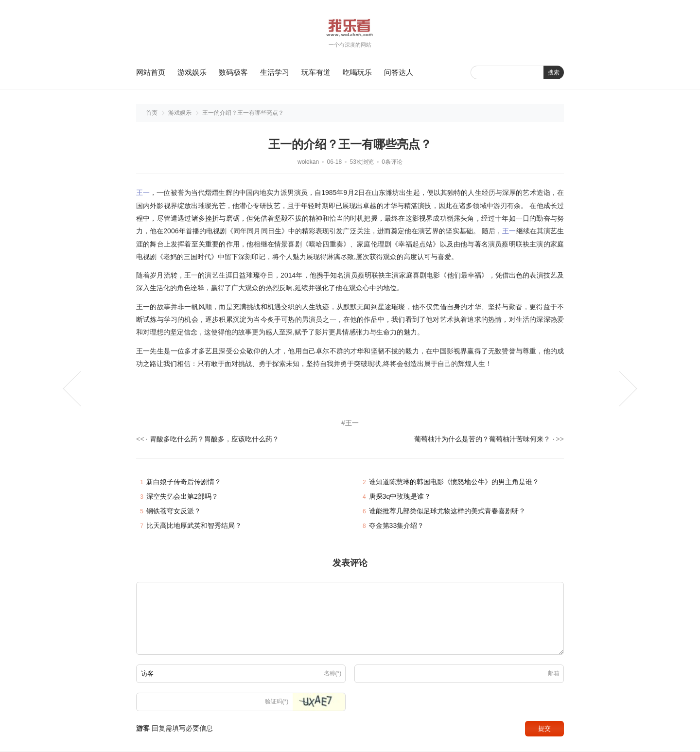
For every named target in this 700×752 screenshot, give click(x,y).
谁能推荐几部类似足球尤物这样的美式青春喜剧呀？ (447, 513)
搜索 (554, 72)
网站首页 (151, 72)
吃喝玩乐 (357, 72)
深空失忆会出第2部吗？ (182, 498)
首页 (152, 113)
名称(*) (333, 675)
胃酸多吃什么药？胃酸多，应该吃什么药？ (214, 441)
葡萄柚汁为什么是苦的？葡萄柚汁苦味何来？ (482, 441)
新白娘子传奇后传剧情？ (184, 484)
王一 (143, 192)
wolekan (308, 162)
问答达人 (399, 72)
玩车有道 (316, 72)
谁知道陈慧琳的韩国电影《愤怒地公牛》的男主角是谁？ (454, 484)
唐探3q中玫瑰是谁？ (400, 498)
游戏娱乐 (192, 72)
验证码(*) (277, 703)
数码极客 (233, 72)
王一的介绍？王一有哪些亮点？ (243, 113)
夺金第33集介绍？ (397, 527)
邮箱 (554, 675)
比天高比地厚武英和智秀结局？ (194, 527)
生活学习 (275, 72)
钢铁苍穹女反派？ (174, 513)
